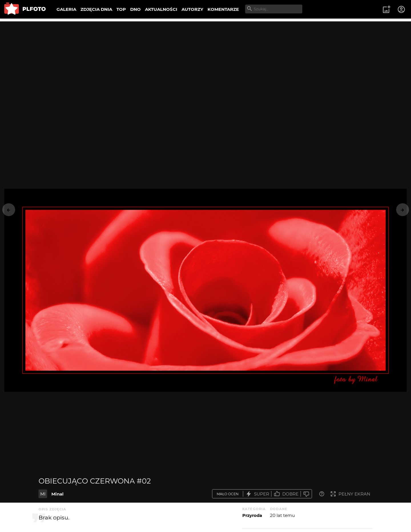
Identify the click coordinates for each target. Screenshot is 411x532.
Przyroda (252, 515)
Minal (58, 494)
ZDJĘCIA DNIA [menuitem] (96, 9)
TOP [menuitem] (121, 9)
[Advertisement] (205, 61)
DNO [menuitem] (135, 9)
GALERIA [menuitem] (66, 9)
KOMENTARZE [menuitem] (223, 9)
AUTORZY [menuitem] (192, 9)
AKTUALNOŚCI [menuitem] (161, 9)
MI (43, 494)
